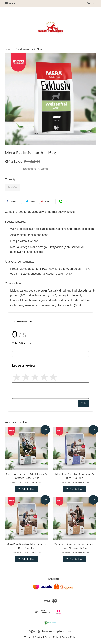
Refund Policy (69, 637)
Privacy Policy (52, 637)
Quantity (10, 179)
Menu (10, 4)
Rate (84, 403)
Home (8, 49)
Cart (92, 4)
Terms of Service (33, 637)
